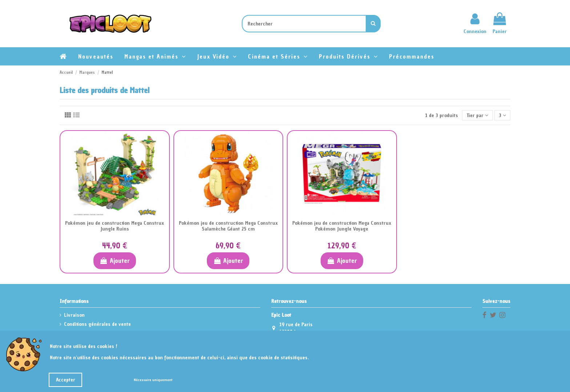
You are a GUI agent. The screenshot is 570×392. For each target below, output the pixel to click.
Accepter (66, 380)
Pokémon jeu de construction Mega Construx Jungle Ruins (115, 226)
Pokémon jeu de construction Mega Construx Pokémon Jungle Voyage (342, 226)
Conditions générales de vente (97, 324)
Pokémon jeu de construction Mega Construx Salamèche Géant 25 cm (228, 226)
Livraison (74, 315)
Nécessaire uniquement (153, 380)
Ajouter (115, 261)
